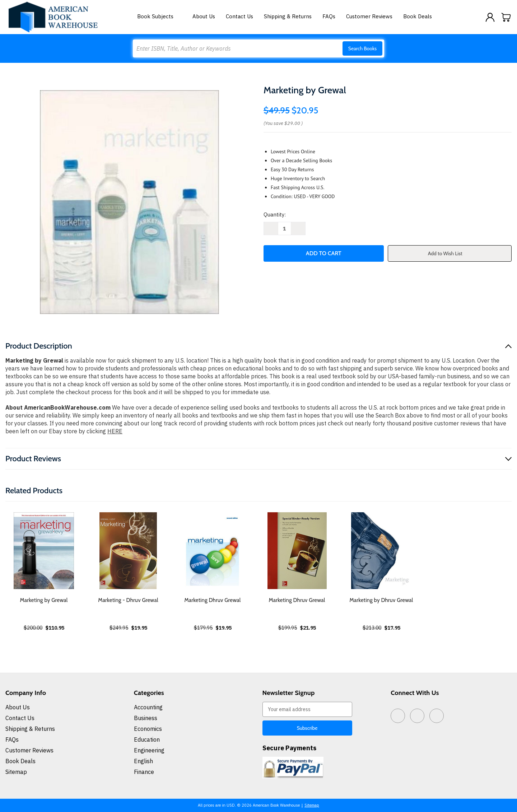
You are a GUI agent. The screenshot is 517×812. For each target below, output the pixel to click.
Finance (144, 772)
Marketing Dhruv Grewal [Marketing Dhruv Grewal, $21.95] (297, 600)
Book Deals (418, 16)
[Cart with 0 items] (506, 17)
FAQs (329, 16)
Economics (148, 729)
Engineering (149, 750)
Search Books (362, 48)
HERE (115, 431)
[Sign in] (490, 17)
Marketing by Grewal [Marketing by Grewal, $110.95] (44, 600)
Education (147, 739)
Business (146, 718)
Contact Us (239, 16)
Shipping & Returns (288, 16)
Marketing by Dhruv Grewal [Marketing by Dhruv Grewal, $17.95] (381, 600)
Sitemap (16, 772)
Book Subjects (159, 16)
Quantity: (275, 214)
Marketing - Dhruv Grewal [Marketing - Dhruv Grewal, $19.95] (128, 600)
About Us (204, 16)
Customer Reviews (369, 16)
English (143, 761)
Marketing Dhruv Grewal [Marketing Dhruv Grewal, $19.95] (212, 600)
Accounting (148, 707)
